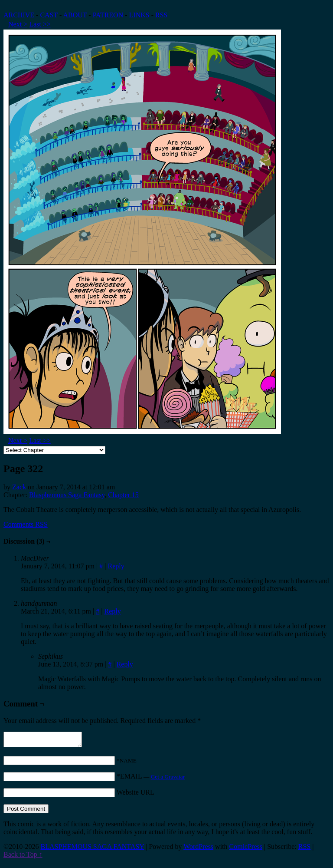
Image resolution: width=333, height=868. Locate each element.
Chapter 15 (123, 495)
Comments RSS (26, 524)
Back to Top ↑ (23, 857)
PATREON (108, 15)
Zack (19, 487)
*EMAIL (151, 779)
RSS (161, 15)
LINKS (139, 15)
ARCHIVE (19, 15)
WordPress (198, 849)
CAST (49, 15)
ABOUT (75, 15)
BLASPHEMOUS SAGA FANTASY (92, 849)
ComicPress (246, 849)
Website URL (135, 795)
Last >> (40, 24)
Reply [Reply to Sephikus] (125, 664)
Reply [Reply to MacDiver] (116, 566)
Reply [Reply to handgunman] (112, 611)
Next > (18, 24)
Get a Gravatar (168, 779)
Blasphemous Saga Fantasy (67, 495)
